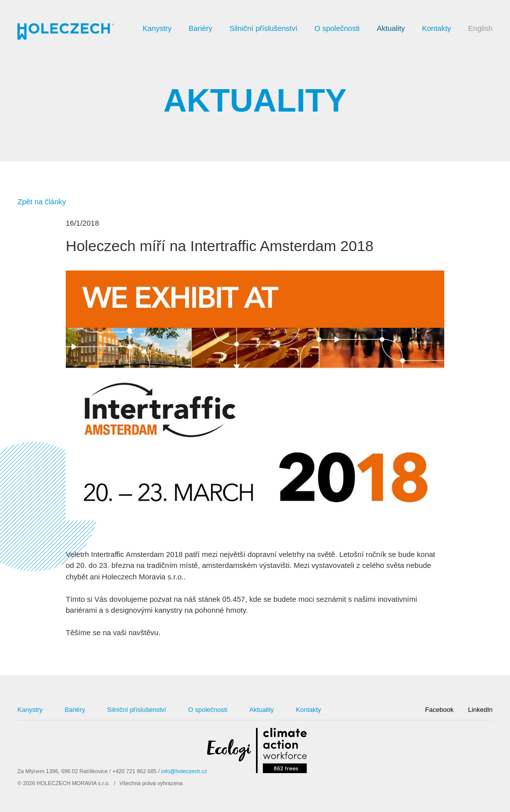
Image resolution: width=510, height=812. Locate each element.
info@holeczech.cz (184, 771)
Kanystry (157, 28)
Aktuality (391, 28)
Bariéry (201, 28)
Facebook (440, 710)
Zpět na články (42, 202)
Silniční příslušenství (263, 28)
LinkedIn (480, 710)
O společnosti (337, 28)
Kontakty (436, 28)
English (480, 28)
